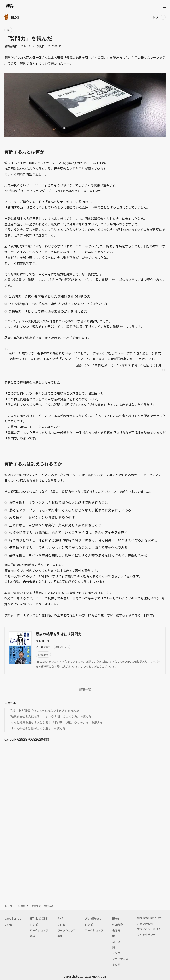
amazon (43, 654)
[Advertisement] (85, 789)
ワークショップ (39, 930)
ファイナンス (120, 959)
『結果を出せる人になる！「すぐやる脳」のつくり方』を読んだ (50, 716)
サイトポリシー (146, 934)
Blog (116, 918)
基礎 (33, 936)
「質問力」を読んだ (42, 906)
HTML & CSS (39, 918)
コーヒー (118, 942)
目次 (156, 17)
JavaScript (13, 918)
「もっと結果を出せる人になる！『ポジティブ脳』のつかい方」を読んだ (55, 722)
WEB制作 (118, 924)
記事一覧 (85, 689)
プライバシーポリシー (150, 929)
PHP (60, 918)
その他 (116, 964)
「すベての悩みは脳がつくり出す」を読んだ (37, 728)
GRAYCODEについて (149, 918)
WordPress (93, 918)
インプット (119, 953)
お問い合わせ (145, 924)
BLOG (21, 906)
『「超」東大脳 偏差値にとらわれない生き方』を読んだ (43, 711)
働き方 (116, 930)
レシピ (8, 924)
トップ (8, 906)
